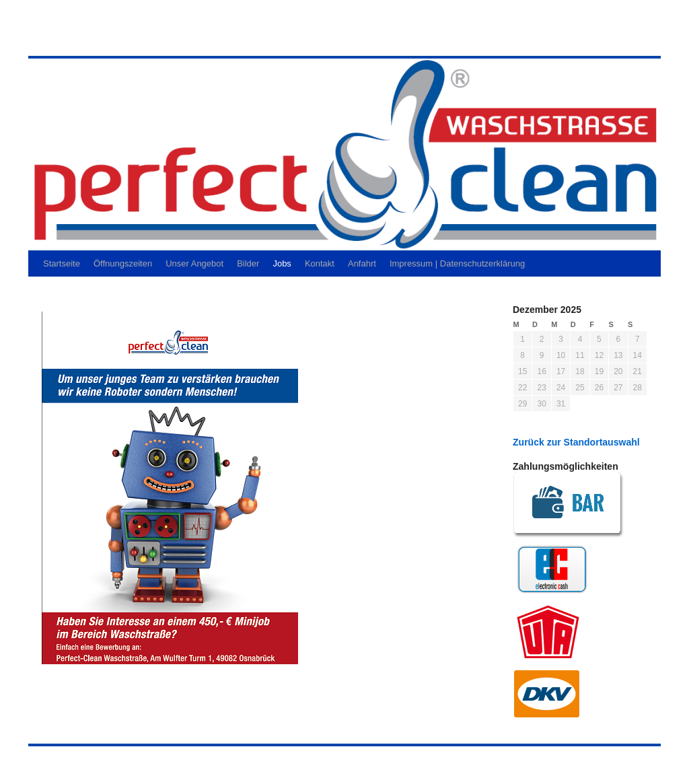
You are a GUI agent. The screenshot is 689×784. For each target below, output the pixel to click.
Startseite (62, 263)
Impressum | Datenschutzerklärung (457, 263)
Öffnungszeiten (123, 263)
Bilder (248, 263)
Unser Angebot (194, 263)
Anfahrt (362, 263)
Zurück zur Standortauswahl (576, 442)
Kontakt (320, 263)
